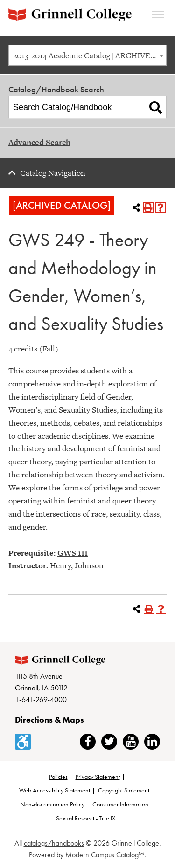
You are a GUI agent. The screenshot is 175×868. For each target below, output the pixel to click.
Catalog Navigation (53, 173)
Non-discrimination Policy (52, 804)
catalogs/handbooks (54, 843)
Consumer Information (120, 804)
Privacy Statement (98, 777)
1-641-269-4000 (41, 699)
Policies (58, 777)
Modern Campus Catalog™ (105, 855)
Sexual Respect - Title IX (86, 818)
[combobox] (87, 55)
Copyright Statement (124, 790)
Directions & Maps (49, 720)
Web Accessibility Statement (55, 790)
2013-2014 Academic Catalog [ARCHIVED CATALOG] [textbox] (90, 55)
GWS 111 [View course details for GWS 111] (73, 553)
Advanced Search (39, 142)
